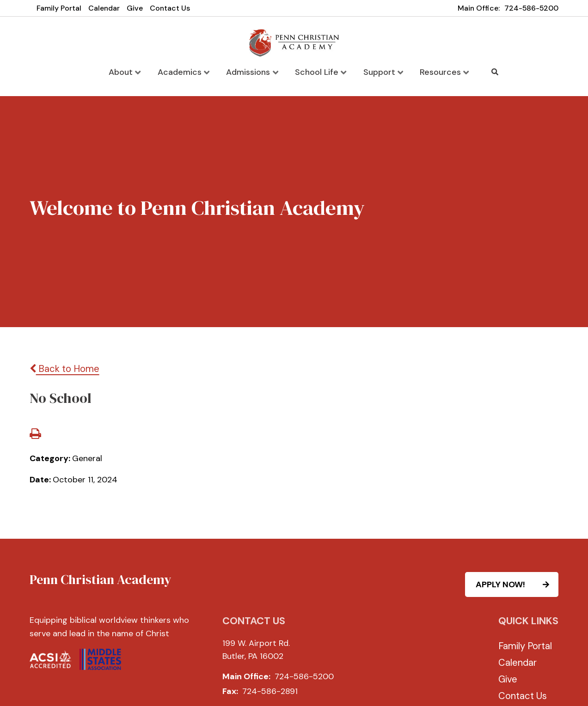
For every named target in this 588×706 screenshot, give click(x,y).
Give (135, 8)
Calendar (104, 8)
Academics (185, 72)
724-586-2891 (270, 692)
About (127, 72)
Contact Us (170, 8)
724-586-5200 (531, 8)
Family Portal (59, 8)
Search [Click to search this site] (493, 72)
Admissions (253, 72)
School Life (320, 72)
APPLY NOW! (517, 584)
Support (382, 72)
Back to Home (64, 369)
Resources (443, 72)
